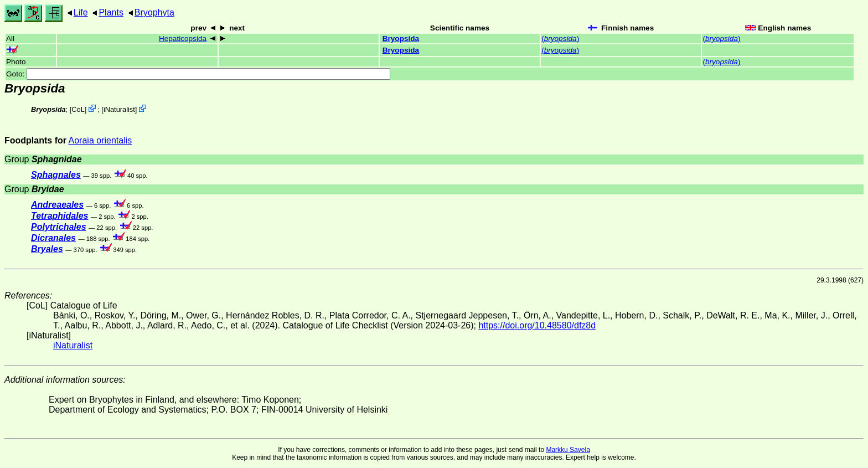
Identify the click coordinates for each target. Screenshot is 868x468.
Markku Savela (568, 450)
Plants (111, 12)
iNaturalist (119, 109)
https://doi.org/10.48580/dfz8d (537, 325)
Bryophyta (154, 12)
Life (81, 12)
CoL (78, 109)
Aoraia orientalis (100, 140)
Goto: (198, 74)
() (560, 38)
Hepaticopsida (183, 38)
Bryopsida (401, 38)
